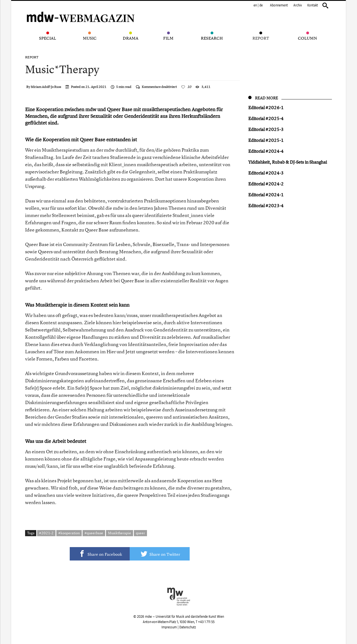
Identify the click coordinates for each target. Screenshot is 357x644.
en (255, 5)
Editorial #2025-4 (266, 118)
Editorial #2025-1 (266, 140)
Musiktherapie (120, 533)
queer (140, 533)
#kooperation (69, 533)
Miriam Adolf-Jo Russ (46, 87)
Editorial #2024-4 (266, 151)
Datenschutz (188, 627)
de (261, 5)
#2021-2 (46, 533)
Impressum (169, 627)
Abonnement (279, 5)
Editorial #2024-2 (266, 184)
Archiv (298, 5)
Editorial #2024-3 (266, 173)
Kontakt (313, 5)
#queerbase (94, 533)
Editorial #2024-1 (266, 195)
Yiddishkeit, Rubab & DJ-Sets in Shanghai (288, 162)
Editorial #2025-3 (266, 129)
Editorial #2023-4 (266, 206)
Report (32, 57)
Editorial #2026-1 (266, 108)
